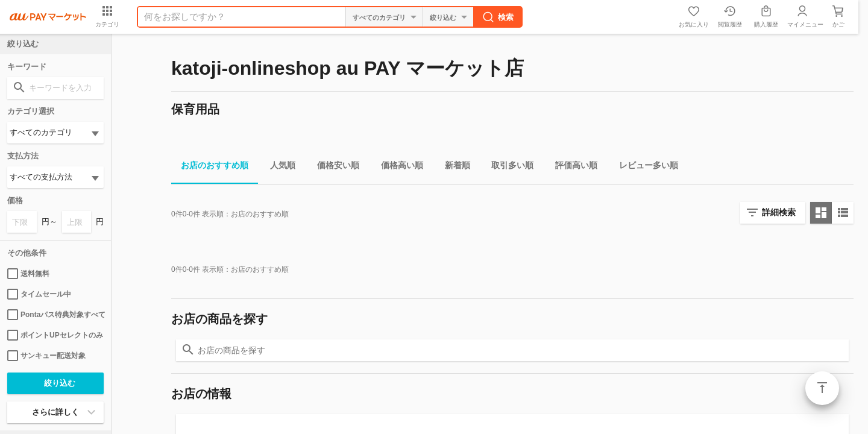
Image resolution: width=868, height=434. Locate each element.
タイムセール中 (39, 294)
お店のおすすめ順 (210, 167)
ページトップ (822, 388)
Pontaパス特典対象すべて (55, 315)
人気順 (278, 167)
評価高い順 (571, 167)
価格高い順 (397, 167)
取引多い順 (508, 167)
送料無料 (28, 274)
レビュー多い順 (644, 167)
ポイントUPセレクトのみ (55, 335)
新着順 (453, 167)
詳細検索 (779, 212)
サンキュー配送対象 (46, 356)
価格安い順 (333, 167)
